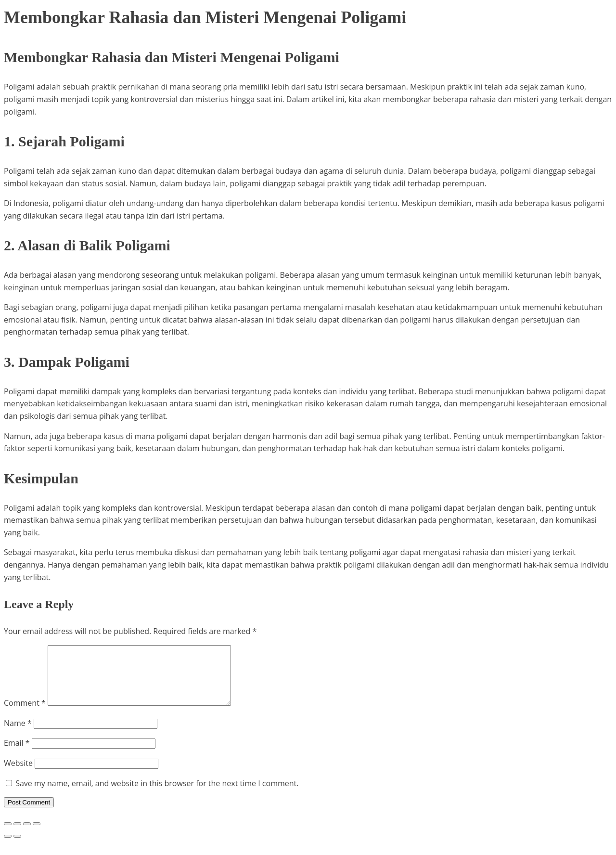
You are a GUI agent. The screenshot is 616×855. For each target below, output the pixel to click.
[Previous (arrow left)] (8, 848)
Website (18, 775)
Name (18, 735)
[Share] (27, 835)
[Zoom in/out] (8, 835)
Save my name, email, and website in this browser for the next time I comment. (157, 795)
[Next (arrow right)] (17, 848)
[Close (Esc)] (37, 835)
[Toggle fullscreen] (17, 835)
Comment (25, 714)
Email (17, 754)
